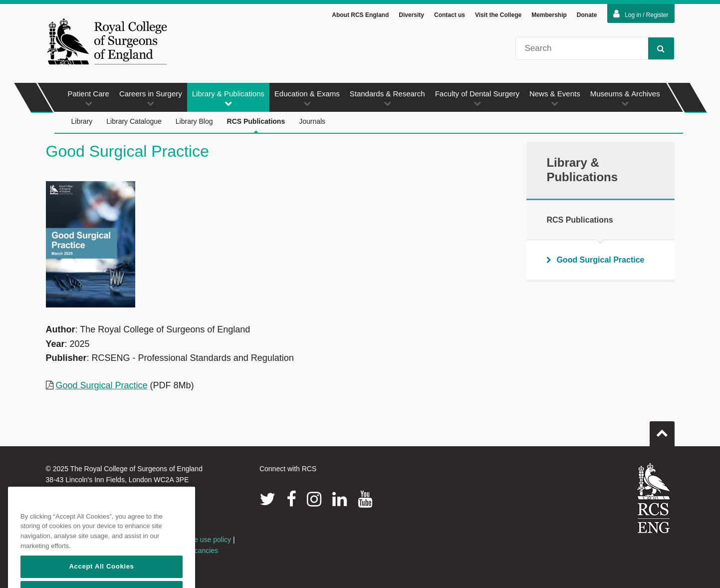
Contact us (450, 15)
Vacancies (203, 551)
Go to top (662, 430)
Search (656, 48)
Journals (312, 121)
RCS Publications (256, 126)
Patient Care (89, 98)
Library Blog (194, 121)
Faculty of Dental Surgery (477, 98)
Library (82, 121)
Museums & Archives (625, 98)
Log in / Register (641, 14)
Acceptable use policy (197, 540)
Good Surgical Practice (102, 385)
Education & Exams (307, 98)
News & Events (555, 98)
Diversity (411, 15)
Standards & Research (387, 98)
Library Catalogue (134, 121)
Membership (549, 15)
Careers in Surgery (151, 98)
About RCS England (360, 15)
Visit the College (498, 15)
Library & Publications (228, 98)
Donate (587, 15)
